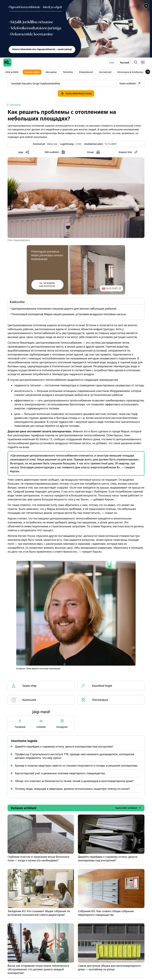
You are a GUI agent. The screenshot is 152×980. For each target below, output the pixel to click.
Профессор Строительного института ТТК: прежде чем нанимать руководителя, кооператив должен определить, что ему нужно (75, 756)
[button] (143, 62)
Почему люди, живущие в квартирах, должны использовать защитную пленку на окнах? (72, 789)
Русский (125, 63)
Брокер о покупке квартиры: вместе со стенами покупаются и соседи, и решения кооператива (76, 766)
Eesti (112, 63)
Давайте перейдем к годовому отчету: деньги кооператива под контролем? (64, 747)
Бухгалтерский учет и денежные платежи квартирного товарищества (60, 773)
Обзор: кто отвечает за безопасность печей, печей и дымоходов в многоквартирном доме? (74, 781)
